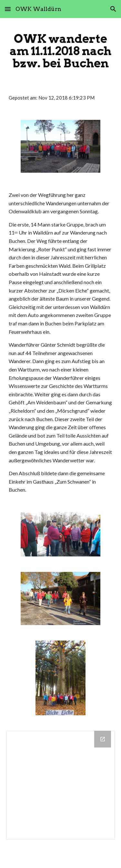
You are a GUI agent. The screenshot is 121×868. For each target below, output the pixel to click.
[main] (61, 51)
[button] (8, 9)
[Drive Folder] (61, 785)
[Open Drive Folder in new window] (103, 739)
